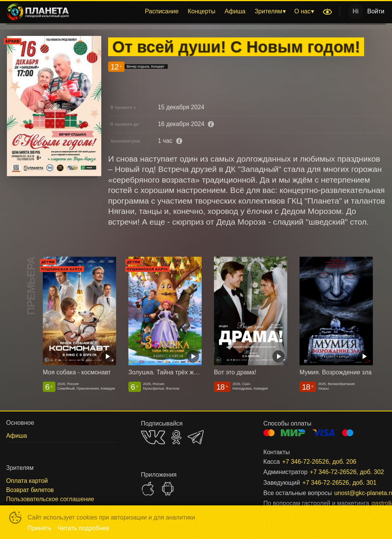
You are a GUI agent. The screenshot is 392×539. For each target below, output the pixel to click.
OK (176, 437)
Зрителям (268, 11)
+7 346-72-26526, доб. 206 (319, 462)
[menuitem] (162, 11)
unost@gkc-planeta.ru (351, 493)
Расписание (162, 11)
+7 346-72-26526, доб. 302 (339, 472)
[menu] (197, 11)
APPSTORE (148, 489)
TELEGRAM (196, 437)
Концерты (201, 11)
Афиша (235, 11)
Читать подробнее (84, 528)
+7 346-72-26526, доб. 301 (335, 483)
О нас (302, 11)
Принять (40, 528)
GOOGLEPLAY (168, 489)
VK (153, 437)
